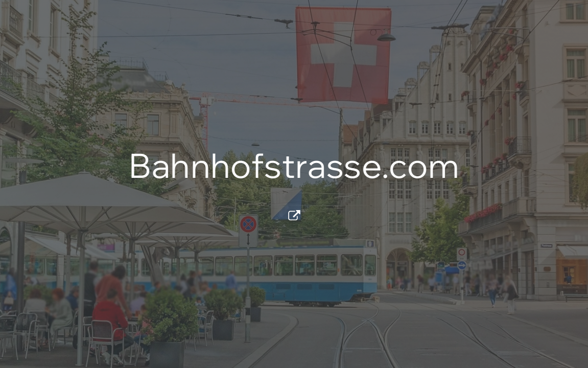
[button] (294, 215)
